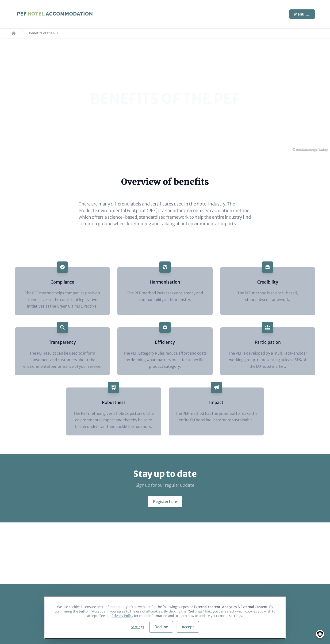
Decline (161, 627)
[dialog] (165, 618)
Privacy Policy (122, 616)
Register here (165, 502)
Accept (188, 627)
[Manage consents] (320, 634)
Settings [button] (138, 627)
